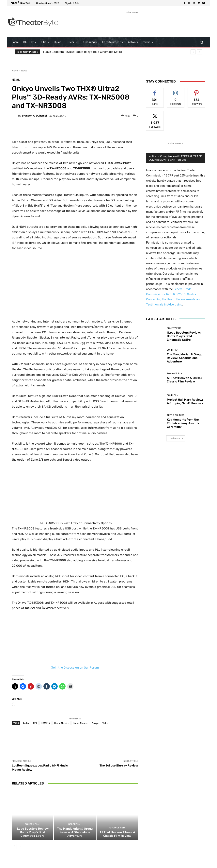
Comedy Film (32, 824)
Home (15, 71)
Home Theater (62, 723)
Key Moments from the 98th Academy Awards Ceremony (183, 423)
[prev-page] (14, 846)
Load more (176, 438)
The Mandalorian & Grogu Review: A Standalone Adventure (75, 832)
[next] (199, 52)
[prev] (193, 52)
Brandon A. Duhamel (34, 116)
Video (105, 723)
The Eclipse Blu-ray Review (119, 766)
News (24, 71)
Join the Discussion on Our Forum (75, 668)
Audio (26, 723)
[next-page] (21, 846)
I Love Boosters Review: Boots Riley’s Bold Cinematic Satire (82, 52)
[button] (201, 42)
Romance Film (117, 828)
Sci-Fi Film (74, 824)
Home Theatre (80, 723)
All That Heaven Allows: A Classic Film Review (117, 834)
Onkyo (95, 723)
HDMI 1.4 (46, 723)
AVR (35, 723)
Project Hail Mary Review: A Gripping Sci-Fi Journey (185, 401)
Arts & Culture (176, 415)
